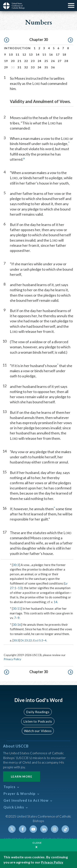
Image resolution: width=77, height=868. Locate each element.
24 (40, 61)
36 (53, 67)
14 (38, 54)
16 (51, 54)
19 (6, 61)
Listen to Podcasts (38, 721)
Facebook (23, 829)
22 (26, 61)
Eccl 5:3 (38, 640)
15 (44, 54)
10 (11, 54)
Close (37, 843)
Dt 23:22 (26, 640)
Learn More (22, 776)
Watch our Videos (38, 731)
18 (64, 54)
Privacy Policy (12, 659)
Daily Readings (38, 712)
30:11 (17, 608)
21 (19, 61)
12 (24, 54)
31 (19, 67)
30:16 (17, 625)
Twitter (12, 829)
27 (60, 61)
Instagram (55, 829)
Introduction (17, 48)
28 (66, 61)
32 (26, 67)
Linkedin (44, 829)
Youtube (33, 829)
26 (53, 61)
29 (6, 67)
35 (46, 67)
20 (13, 61)
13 (31, 54)
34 (40, 67)
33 (33, 67)
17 (58, 54)
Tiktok (65, 829)
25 (46, 61)
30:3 (16, 565)
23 (33, 61)
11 (18, 54)
